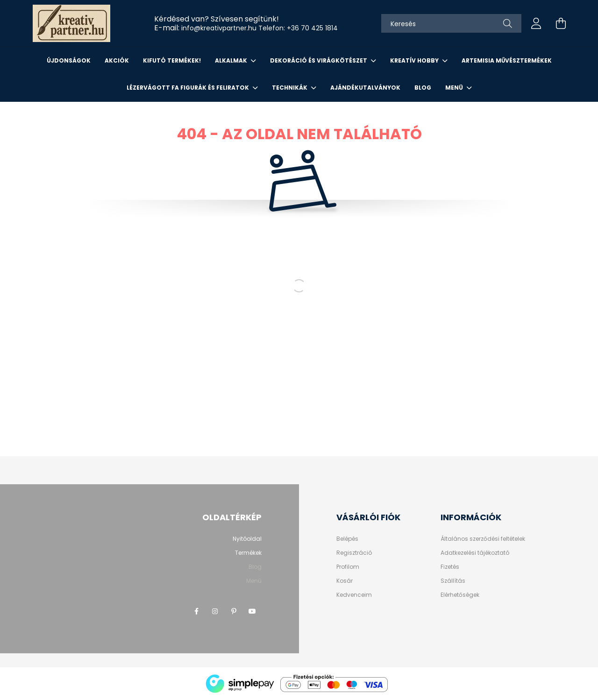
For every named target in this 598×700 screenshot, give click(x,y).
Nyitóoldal (247, 539)
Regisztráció (354, 553)
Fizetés (450, 567)
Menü (455, 88)
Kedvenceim (354, 595)
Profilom (348, 567)
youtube (252, 611)
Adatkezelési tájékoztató (475, 553)
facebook (196, 611)
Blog (423, 88)
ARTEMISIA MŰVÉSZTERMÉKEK (507, 60)
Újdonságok (69, 60)
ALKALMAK (232, 60)
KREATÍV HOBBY (415, 60)
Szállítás (453, 581)
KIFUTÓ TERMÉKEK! (172, 60)
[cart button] (561, 23)
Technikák (290, 88)
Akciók (117, 60)
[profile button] (536, 23)
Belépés (347, 539)
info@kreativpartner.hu (219, 28)
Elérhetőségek (460, 595)
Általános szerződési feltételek (483, 539)
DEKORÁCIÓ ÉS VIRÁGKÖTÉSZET (319, 60)
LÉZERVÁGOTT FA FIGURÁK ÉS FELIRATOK (189, 88)
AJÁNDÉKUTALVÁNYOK (365, 88)
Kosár (345, 581)
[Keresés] (451, 23)
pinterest (234, 611)
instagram (215, 611)
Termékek (248, 553)
